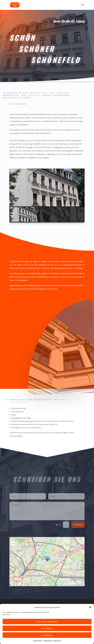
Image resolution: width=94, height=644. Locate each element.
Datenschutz (48, 641)
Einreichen (78, 525)
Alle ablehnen (47, 628)
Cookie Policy (38, 641)
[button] (90, 608)
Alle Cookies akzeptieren (47, 622)
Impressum (57, 641)
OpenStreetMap (71, 585)
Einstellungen (47, 635)
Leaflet (61, 585)
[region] (47, 195)
